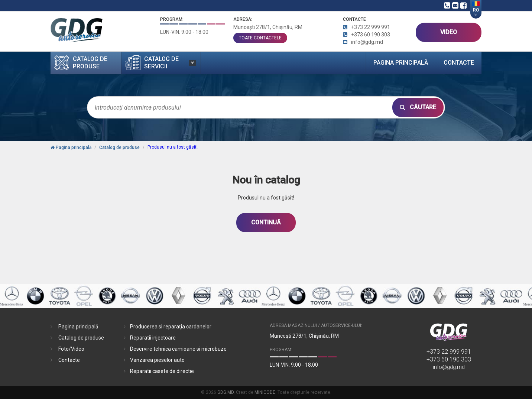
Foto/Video (71, 349)
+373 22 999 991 (449, 352)
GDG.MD (226, 392)
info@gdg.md (449, 367)
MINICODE (265, 392)
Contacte (459, 63)
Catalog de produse (81, 338)
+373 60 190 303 (449, 359)
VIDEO (449, 32)
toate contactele (260, 38)
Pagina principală (401, 63)
